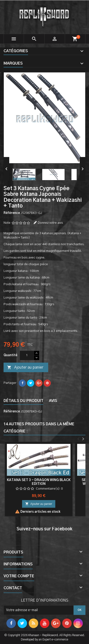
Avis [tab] (53, 401)
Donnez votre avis (50, 223)
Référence (12, 213)
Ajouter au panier (25, 368)
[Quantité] (27, 355)
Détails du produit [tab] (23, 401)
